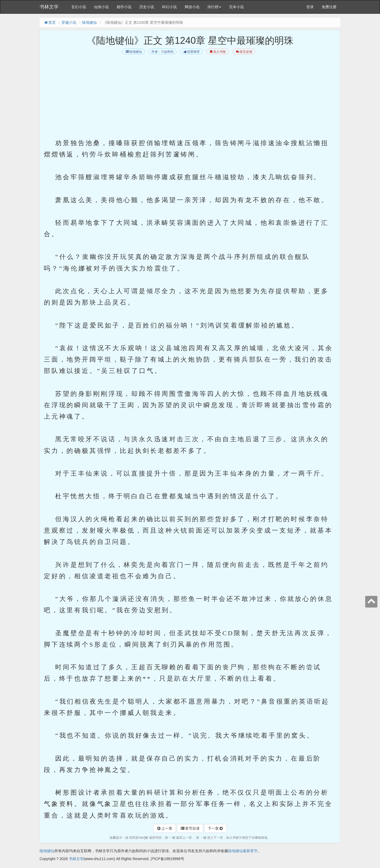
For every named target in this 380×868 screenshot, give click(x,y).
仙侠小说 (101, 7)
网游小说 (192, 7)
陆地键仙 (89, 22)
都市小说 (124, 7)
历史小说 (147, 7)
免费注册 (329, 7)
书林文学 (49, 7)
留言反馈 (244, 52)
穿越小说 (69, 22)
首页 (50, 22)
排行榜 (214, 7)
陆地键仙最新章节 (243, 851)
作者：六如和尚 (163, 52)
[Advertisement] (190, 101)
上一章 (164, 828)
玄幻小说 (79, 7)
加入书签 (218, 52)
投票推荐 (191, 52)
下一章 (216, 828)
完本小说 (236, 7)
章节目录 (190, 828)
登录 (310, 7)
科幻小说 (169, 7)
